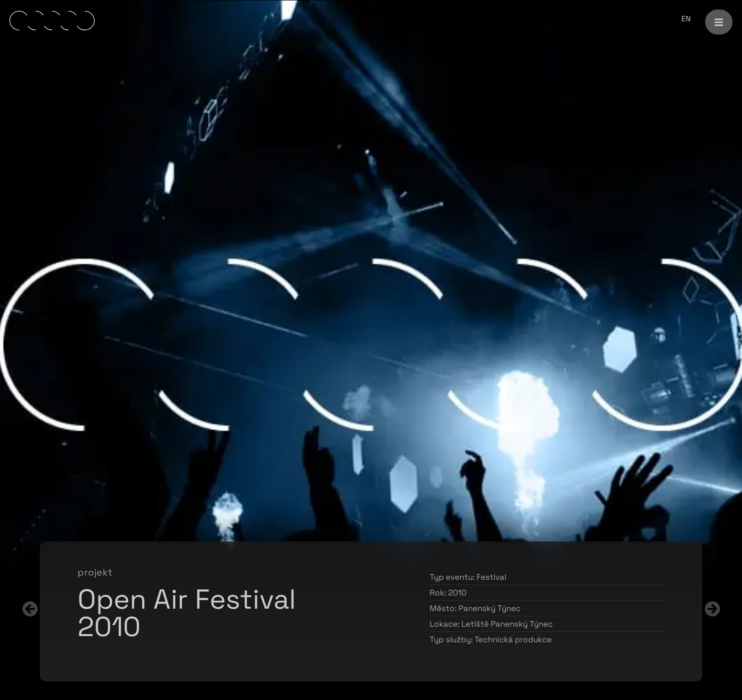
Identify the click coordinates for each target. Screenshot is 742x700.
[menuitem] (686, 19)
